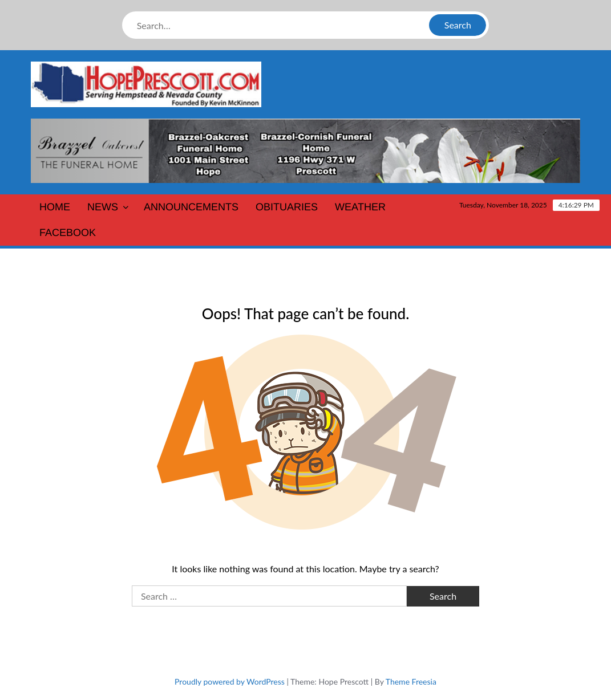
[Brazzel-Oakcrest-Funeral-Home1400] (306, 150)
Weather (360, 207)
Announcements (191, 207)
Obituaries (287, 207)
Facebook (68, 233)
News (103, 207)
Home (55, 207)
